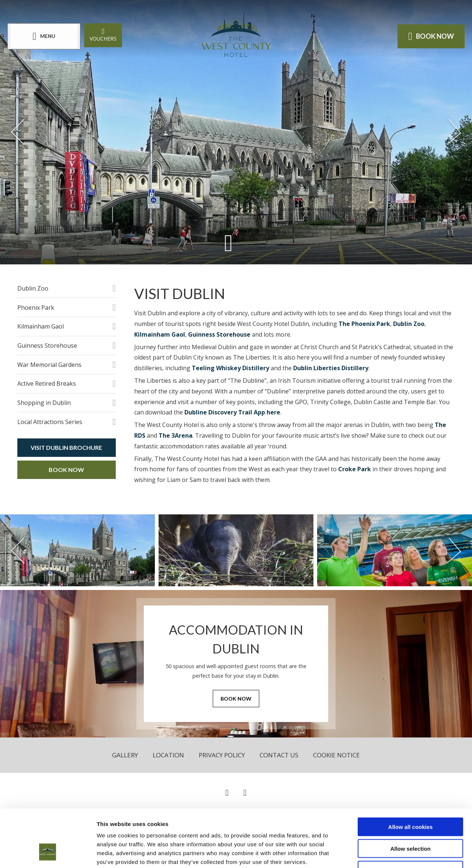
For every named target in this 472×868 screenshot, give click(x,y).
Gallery (125, 755)
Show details (387, 853)
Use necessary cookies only (410, 821)
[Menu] (44, 36)
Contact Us (279, 755)
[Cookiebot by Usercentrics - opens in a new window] (48, 854)
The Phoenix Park (364, 324)
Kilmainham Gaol (41, 326)
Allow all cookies (411, 777)
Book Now (66, 470)
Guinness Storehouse (47, 346)
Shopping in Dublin (44, 403)
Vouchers (103, 34)
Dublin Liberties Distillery (331, 368)
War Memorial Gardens (49, 365)
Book (431, 36)
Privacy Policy (222, 755)
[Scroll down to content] (228, 242)
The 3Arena (176, 435)
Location (168, 755)
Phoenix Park (36, 308)
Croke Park (355, 469)
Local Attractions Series (50, 422)
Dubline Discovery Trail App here (232, 412)
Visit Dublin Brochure (66, 447)
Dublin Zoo (33, 288)
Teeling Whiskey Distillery (230, 368)
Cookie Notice (336, 755)
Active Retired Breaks (47, 383)
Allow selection (410, 799)
